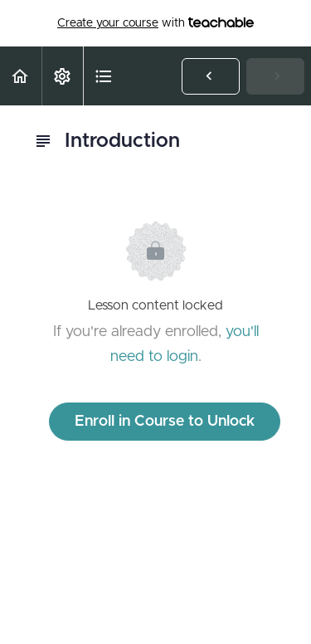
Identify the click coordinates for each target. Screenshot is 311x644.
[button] (21, 76)
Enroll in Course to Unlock (165, 422)
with (155, 23)
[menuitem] (62, 76)
